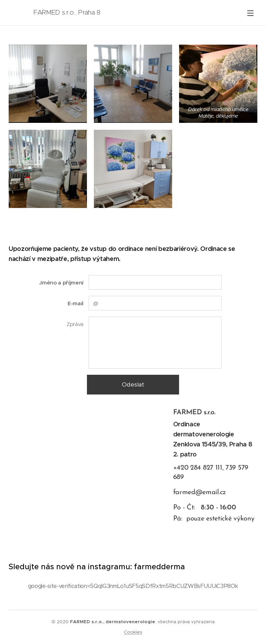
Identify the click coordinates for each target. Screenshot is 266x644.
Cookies (133, 632)
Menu (250, 13)
